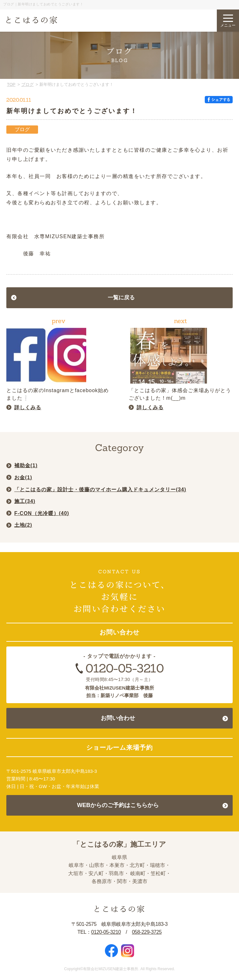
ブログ (27, 84)
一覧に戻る (121, 298)
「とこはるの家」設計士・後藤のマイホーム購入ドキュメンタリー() (100, 490)
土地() (23, 525)
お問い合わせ (118, 718)
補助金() (26, 465)
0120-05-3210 (125, 668)
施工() (25, 501)
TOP (11, 84)
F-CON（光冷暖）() (42, 513)
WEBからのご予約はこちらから (118, 805)
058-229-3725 (147, 932)
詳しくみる (28, 407)
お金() (23, 477)
